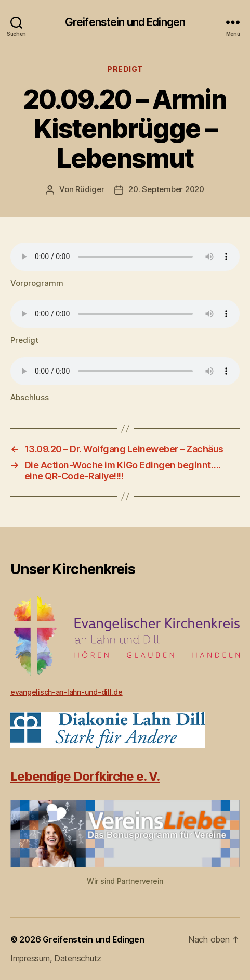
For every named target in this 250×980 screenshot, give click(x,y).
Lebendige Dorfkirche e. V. (85, 776)
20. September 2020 (166, 189)
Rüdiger (90, 189)
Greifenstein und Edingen (125, 22)
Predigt (125, 69)
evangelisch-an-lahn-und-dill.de (67, 692)
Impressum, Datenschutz (56, 958)
